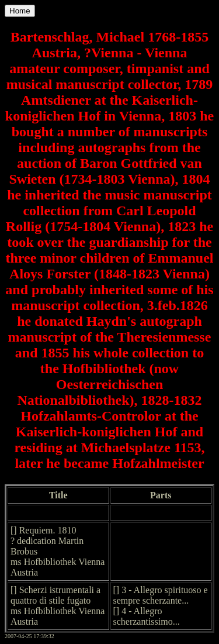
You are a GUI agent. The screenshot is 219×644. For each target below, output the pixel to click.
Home (20, 11)
